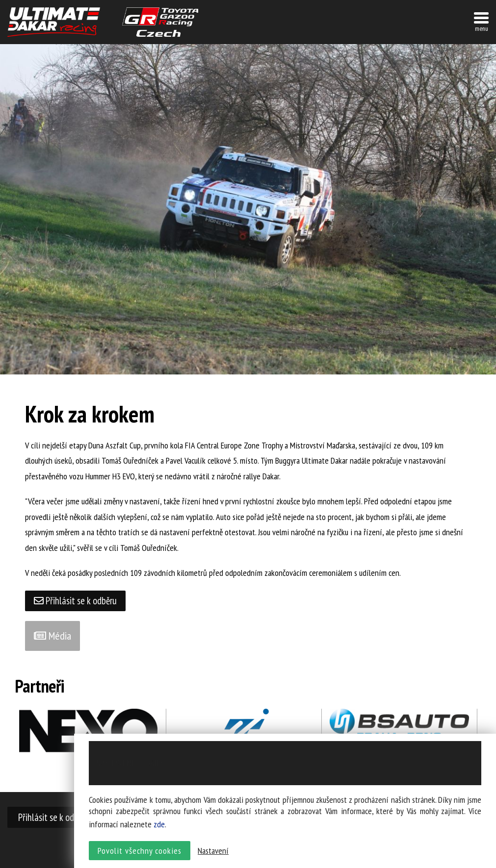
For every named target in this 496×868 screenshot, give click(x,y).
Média (52, 636)
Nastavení (213, 851)
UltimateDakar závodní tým (54, 22)
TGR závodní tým (160, 22)
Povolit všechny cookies (140, 851)
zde (159, 825)
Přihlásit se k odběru (76, 601)
